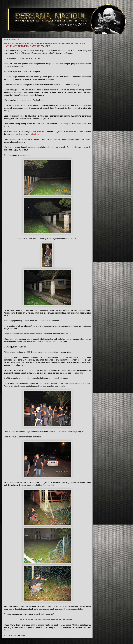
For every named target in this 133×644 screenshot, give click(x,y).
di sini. (37, 134)
